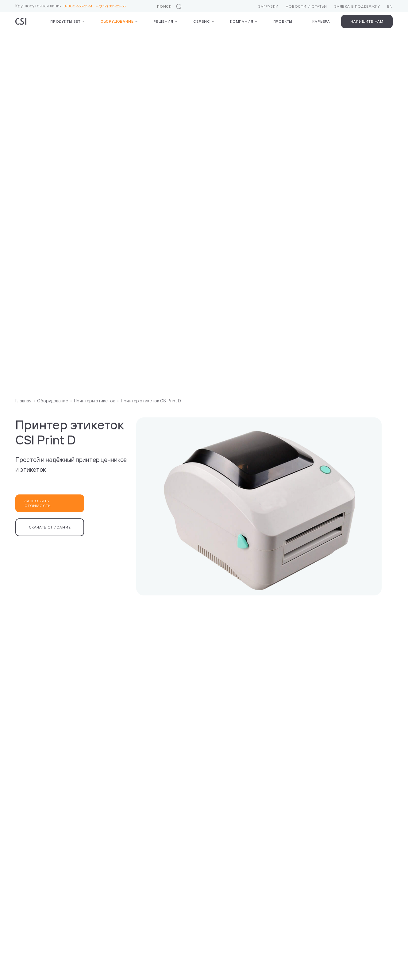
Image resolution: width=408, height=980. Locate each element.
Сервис (202, 21)
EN (390, 6)
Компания (242, 21)
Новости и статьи (306, 6)
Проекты (283, 21)
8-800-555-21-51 (80, 6)
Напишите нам (367, 21)
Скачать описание (50, 527)
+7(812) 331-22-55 (111, 6)
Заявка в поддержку (357, 6)
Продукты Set (65, 21)
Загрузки (268, 6)
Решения (163, 21)
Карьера (321, 21)
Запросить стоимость (38, 503)
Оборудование (117, 21)
